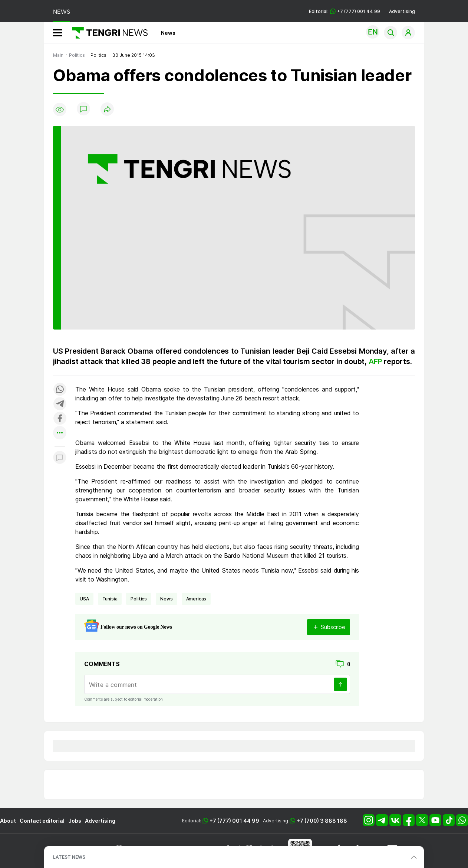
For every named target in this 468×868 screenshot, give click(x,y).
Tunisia (110, 599)
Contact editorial (42, 821)
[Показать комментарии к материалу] (60, 458)
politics (139, 599)
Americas (196, 599)
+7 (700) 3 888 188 (322, 821)
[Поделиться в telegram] (60, 404)
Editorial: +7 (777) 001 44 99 (345, 11)
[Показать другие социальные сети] (60, 433)
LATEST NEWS (69, 857)
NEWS (62, 12)
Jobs (75, 821)
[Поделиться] (107, 110)
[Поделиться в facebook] (60, 419)
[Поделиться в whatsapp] (60, 390)
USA (84, 599)
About (8, 821)
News (168, 33)
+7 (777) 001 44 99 (234, 821)
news (166, 599)
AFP (375, 361)
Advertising (402, 11)
